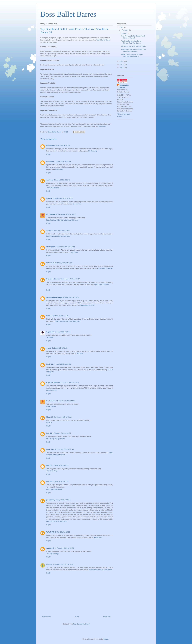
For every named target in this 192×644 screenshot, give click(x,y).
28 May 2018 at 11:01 (60, 316)
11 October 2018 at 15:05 (70, 382)
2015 (122, 27)
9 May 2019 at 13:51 (63, 532)
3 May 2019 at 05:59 (63, 500)
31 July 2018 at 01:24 (60, 348)
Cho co (49, 564)
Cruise (49, 316)
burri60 (49, 433)
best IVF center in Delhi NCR (57, 521)
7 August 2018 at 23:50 (63, 364)
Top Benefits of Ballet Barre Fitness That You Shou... (131, 42)
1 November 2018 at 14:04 (65, 401)
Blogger (106, 639)
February (125, 30)
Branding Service (53, 279)
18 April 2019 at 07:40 (61, 481)
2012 (122, 68)
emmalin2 (50, 548)
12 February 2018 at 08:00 (63, 263)
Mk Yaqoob (51, 247)
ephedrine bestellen (101, 285)
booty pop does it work (54, 489)
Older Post (107, 617)
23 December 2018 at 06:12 (61, 417)
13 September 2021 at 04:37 (63, 564)
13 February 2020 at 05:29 (64, 548)
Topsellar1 (50, 332)
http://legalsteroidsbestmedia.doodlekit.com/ (62, 220)
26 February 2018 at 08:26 (70, 279)
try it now (75, 252)
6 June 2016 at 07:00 (62, 145)
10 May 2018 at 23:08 (71, 297)
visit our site (77, 204)
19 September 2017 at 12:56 (63, 198)
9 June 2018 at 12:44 (63, 332)
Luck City (50, 364)
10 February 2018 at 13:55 (65, 247)
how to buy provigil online (55, 439)
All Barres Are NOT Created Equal (134, 46)
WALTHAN (50, 532)
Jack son (50, 180)
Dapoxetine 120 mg (87, 305)
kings (48, 417)
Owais (49, 348)
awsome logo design (54, 297)
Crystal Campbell (53, 382)
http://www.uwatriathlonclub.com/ (58, 236)
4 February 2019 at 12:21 (62, 433)
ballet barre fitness (103, 40)
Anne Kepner (51, 406)
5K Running (92, 151)
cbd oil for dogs (52, 471)
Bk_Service (51, 214)
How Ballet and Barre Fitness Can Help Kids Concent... (133, 50)
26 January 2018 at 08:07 (61, 231)
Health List (98, 537)
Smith (49, 231)
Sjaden (49, 198)
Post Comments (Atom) (82, 624)
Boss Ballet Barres (68, 14)
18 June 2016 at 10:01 (62, 180)
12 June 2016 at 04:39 (63, 162)
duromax (80, 353)
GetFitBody (59, 169)
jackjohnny (51, 500)
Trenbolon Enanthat (105, 268)
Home (77, 617)
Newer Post (46, 617)
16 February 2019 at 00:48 (64, 449)
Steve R (49, 263)
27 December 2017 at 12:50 (66, 214)
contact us (102, 126)
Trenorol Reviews (53, 188)
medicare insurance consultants (101, 570)
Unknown (50, 145)
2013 (122, 64)
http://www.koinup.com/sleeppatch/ (68, 321)
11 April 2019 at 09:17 (61, 465)
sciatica (49, 422)
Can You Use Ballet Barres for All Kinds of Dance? (133, 37)
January (125, 33)
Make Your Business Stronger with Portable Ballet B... (132, 55)
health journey (51, 390)
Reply (48, 154)
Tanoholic (50, 337)
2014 (122, 61)
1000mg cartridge (53, 554)
